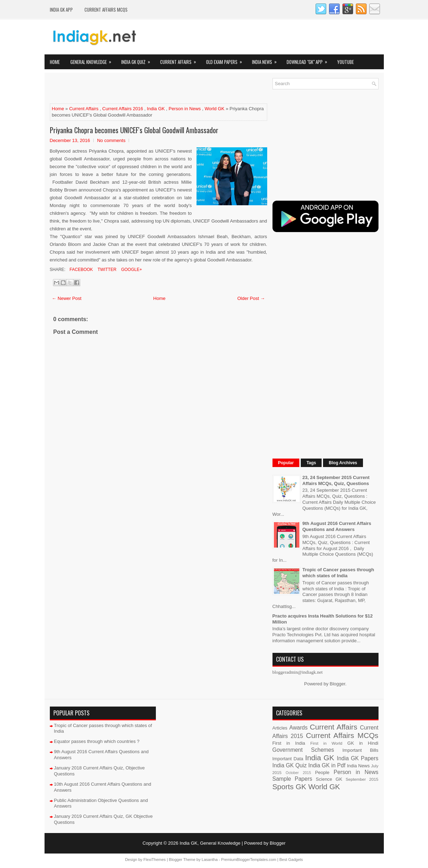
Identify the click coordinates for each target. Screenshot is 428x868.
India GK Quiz (138, 60)
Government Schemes (303, 750)
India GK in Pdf (327, 765)
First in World (326, 743)
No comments (111, 140)
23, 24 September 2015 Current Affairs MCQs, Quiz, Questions (336, 480)
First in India (289, 743)
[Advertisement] (133, 89)
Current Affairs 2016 (122, 109)
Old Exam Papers (226, 60)
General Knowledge (93, 60)
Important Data (288, 759)
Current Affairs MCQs (106, 10)
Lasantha (210, 860)
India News (267, 60)
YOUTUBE (345, 62)
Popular (286, 463)
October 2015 (298, 773)
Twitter (106, 270)
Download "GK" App (309, 60)
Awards (299, 728)
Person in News (185, 109)
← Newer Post (67, 298)
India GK (156, 109)
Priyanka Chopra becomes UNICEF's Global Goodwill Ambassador (134, 130)
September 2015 (362, 779)
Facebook (81, 270)
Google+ (131, 270)
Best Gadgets (291, 860)
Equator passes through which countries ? (97, 741)
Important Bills (360, 750)
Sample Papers (292, 779)
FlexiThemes (155, 860)
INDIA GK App (61, 10)
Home (55, 62)
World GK (215, 109)
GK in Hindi (363, 743)
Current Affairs (180, 60)
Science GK (329, 779)
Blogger (338, 684)
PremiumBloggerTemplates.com (249, 860)
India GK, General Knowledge (210, 843)
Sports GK (289, 787)
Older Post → (251, 298)
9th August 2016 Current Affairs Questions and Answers (337, 526)
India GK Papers (358, 758)
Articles (280, 728)
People (322, 772)
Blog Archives (343, 463)
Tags (311, 463)
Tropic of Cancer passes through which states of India (338, 573)
